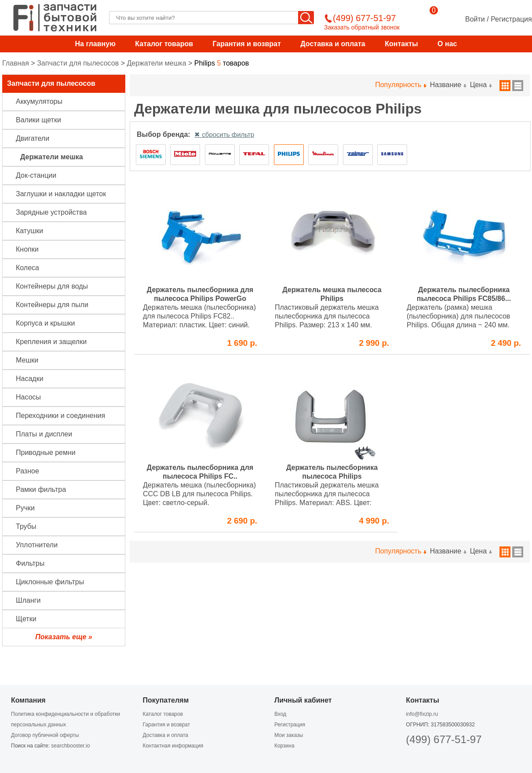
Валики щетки (38, 120)
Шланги (28, 600)
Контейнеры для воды (52, 286)
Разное (27, 471)
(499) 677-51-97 (444, 739)
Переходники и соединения (60, 416)
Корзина (284, 746)
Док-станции (36, 175)
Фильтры (30, 563)
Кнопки (27, 249)
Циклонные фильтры (50, 582)
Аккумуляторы (39, 101)
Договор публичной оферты (45, 735)
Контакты (401, 44)
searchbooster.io (70, 746)
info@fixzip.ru (422, 714)
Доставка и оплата (333, 44)
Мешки (27, 360)
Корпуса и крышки (46, 323)
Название (448, 85)
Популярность (400, 85)
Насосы (28, 397)
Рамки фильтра (41, 489)
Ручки (25, 508)
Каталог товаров (164, 44)
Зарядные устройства (51, 212)
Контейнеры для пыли (52, 305)
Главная (16, 63)
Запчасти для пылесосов (78, 63)
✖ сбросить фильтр (224, 134)
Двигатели (33, 138)
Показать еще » (64, 637)
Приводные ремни (46, 452)
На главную (95, 44)
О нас (447, 44)
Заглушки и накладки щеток (61, 194)
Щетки (26, 619)
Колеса (27, 268)
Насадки (30, 379)
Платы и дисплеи (44, 434)
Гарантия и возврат (246, 44)
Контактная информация (173, 746)
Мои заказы (289, 735)
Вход (280, 714)
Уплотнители (37, 545)
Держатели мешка (156, 63)
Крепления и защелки (51, 342)
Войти (475, 19)
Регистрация (511, 19)
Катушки (29, 231)
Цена (481, 85)
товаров (222, 63)
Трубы (26, 526)
